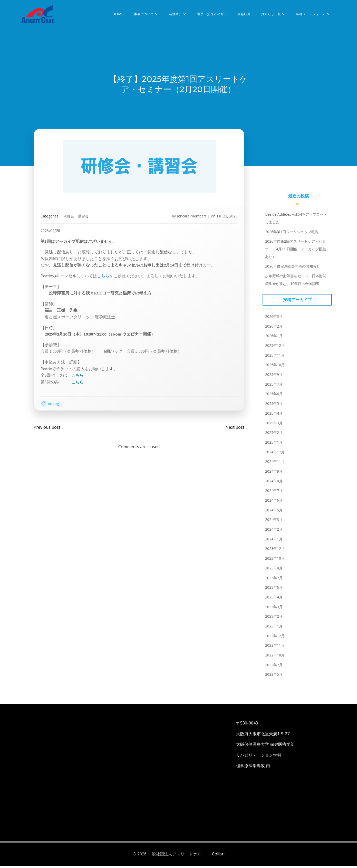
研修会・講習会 (78, 218)
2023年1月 (273, 629)
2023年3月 (273, 610)
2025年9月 (273, 378)
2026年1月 (273, 339)
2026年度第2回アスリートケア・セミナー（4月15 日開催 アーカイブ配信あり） (296, 252)
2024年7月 (273, 494)
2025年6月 (273, 397)
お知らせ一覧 (274, 14)
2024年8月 (273, 484)
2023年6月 (273, 590)
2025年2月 (273, 436)
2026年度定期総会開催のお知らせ (292, 269)
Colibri (218, 857)
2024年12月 (274, 455)
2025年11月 (274, 358)
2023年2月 (273, 619)
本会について (147, 14)
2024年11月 (274, 465)
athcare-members (190, 218)
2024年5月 (273, 513)
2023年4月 (273, 600)
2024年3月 (273, 523)
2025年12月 (274, 348)
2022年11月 (274, 648)
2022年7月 (273, 668)
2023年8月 (273, 571)
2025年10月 (274, 368)
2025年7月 (273, 387)
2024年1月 (273, 542)
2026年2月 (273, 329)
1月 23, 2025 (225, 218)
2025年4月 (273, 416)
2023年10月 (274, 561)
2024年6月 (273, 503)
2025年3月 (273, 426)
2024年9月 (273, 474)
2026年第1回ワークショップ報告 (291, 235)
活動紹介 (179, 14)
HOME (119, 14)
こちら (105, 277)
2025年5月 (273, 407)
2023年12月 (274, 552)
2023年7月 (273, 581)
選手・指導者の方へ (213, 14)
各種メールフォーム (314, 14)
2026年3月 (273, 319)
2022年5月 (273, 677)
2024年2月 (273, 532)
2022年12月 (274, 639)
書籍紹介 (245, 14)
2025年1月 (273, 445)
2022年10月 (274, 658)
